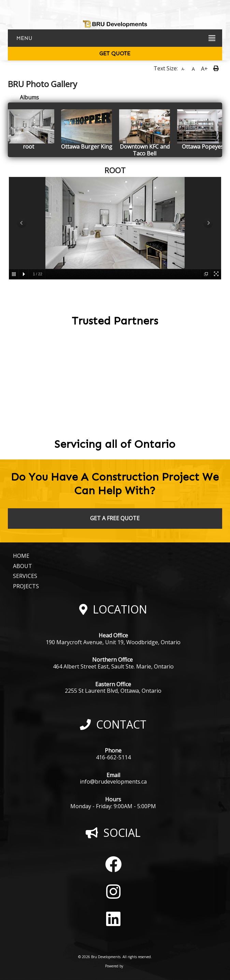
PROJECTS (26, 586)
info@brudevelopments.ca (113, 782)
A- (183, 69)
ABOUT (23, 566)
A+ (204, 69)
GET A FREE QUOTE (115, 518)
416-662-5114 (113, 757)
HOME (21, 556)
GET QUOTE (115, 53)
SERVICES (25, 576)
